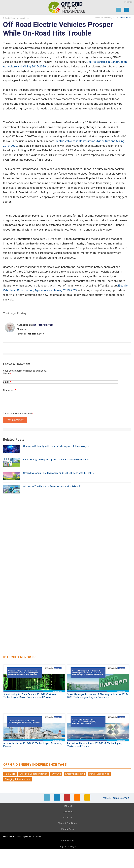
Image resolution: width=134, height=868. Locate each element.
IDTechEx (128, 2)
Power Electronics (99, 774)
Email (7, 382)
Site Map (68, 806)
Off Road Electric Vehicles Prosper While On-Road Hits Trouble (58, 29)
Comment (10, 390)
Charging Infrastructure (17, 779)
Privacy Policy (68, 829)
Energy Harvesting (75, 774)
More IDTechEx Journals (116, 798)
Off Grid (56, 774)
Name (7, 374)
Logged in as (68, 841)
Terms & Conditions (68, 823)
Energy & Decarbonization (33, 774)
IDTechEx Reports (19, 657)
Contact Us (68, 812)
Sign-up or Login (68, 846)
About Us (68, 817)
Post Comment (15, 420)
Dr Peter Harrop (125, 18)
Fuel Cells (10, 774)
